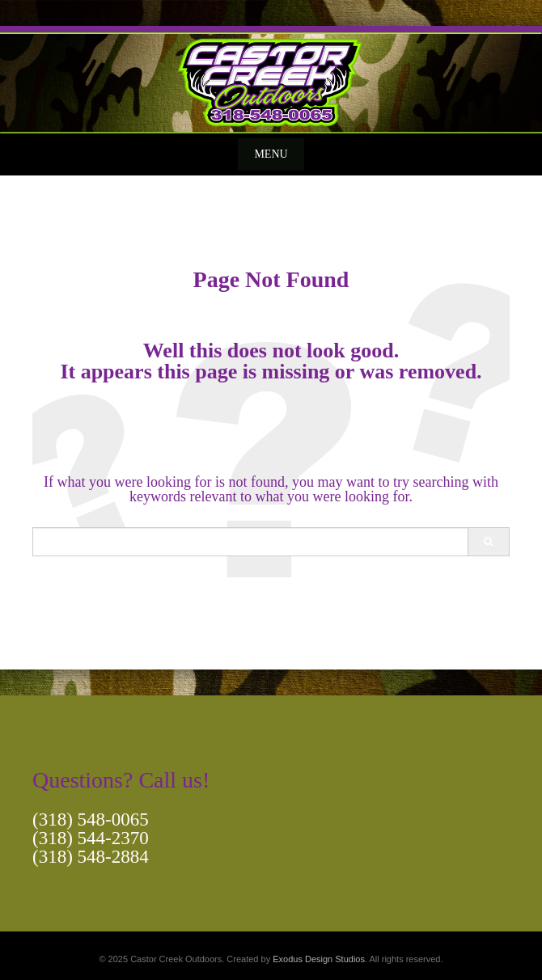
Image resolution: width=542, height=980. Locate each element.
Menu (271, 154)
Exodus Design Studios (319, 959)
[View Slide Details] (271, 80)
